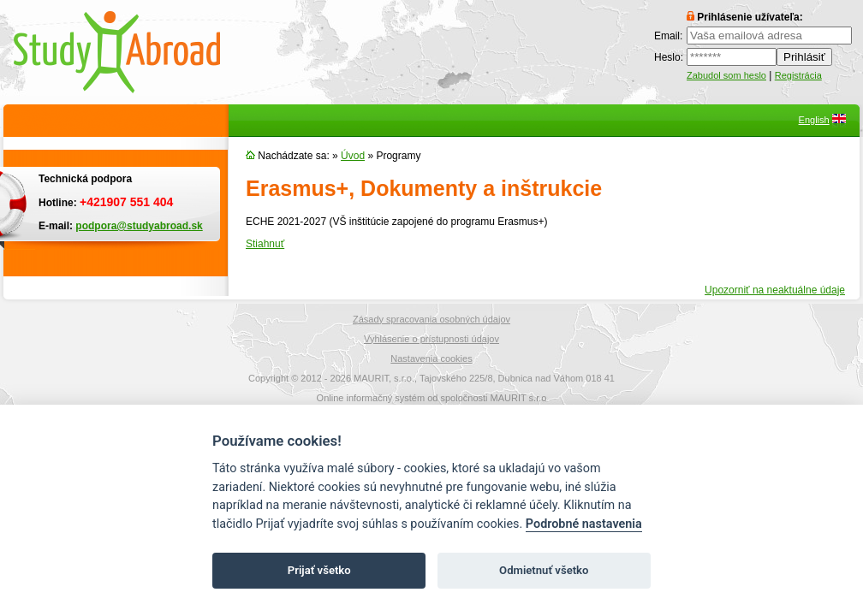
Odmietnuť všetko (544, 570)
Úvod (353, 156)
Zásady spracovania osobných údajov (431, 319)
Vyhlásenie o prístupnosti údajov (431, 339)
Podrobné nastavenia (584, 524)
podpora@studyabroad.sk (139, 226)
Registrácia (798, 75)
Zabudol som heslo (726, 75)
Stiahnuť (265, 244)
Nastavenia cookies (431, 358)
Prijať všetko (319, 570)
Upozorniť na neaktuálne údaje (775, 290)
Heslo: (669, 57)
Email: (668, 36)
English (814, 120)
